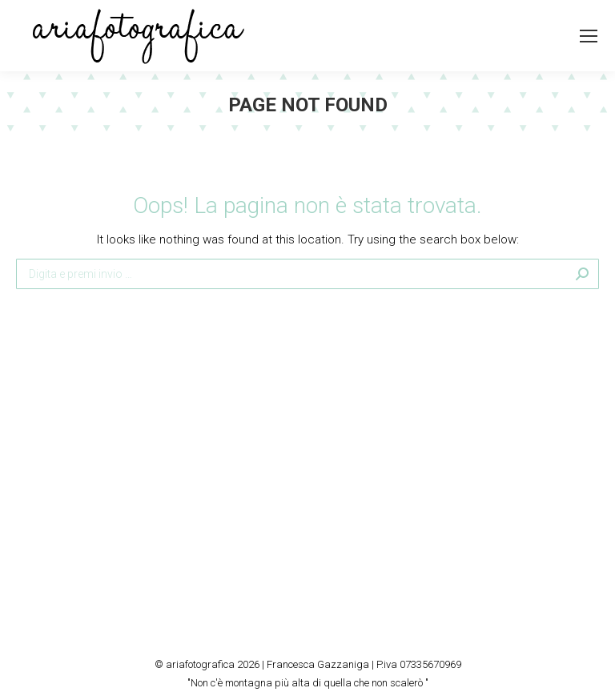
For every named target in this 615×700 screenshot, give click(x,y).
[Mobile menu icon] (589, 36)
